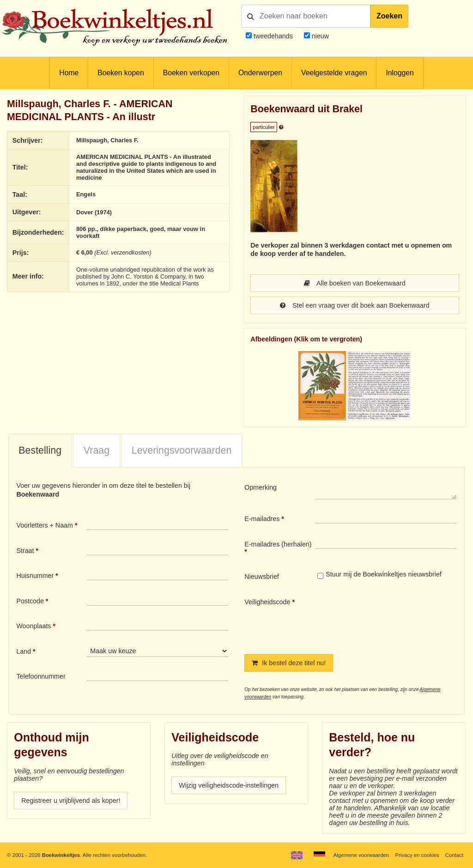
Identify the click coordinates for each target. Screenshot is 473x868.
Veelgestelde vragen (334, 73)
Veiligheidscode (267, 602)
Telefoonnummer (41, 676)
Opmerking (261, 487)
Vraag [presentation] (97, 450)
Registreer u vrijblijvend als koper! (71, 801)
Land (24, 651)
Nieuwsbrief (262, 577)
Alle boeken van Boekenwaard (355, 283)
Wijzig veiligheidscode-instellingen (229, 785)
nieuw (319, 36)
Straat (25, 551)
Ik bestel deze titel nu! (289, 663)
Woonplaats (33, 626)
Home (69, 73)
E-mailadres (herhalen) (278, 544)
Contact (454, 855)
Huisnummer (35, 576)
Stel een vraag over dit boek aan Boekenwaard (355, 305)
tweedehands (273, 36)
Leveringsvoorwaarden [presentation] (182, 450)
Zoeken (389, 16)
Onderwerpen (260, 73)
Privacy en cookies (417, 855)
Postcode (30, 601)
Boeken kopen (121, 73)
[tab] (40, 451)
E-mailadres (262, 519)
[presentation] (392, 619)
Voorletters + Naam (45, 525)
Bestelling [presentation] (40, 450)
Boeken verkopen (191, 73)
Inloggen (400, 73)
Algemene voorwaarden (361, 855)
